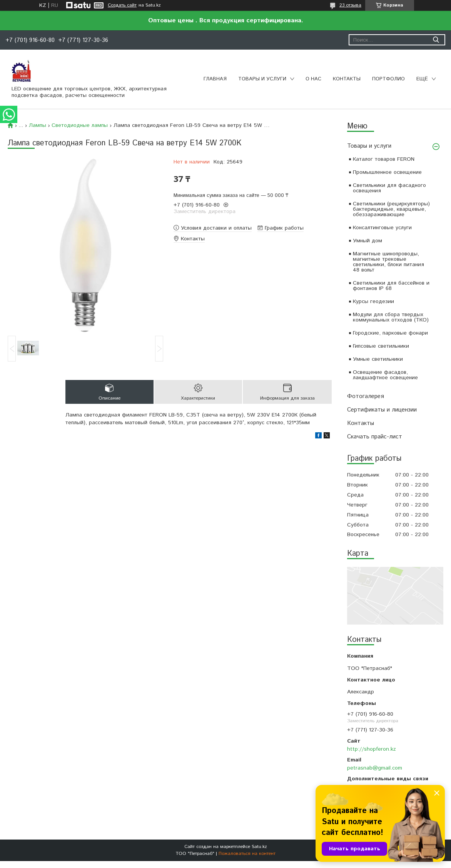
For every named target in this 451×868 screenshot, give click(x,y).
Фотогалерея (366, 396)
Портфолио (388, 79)
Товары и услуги (262, 79)
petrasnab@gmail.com (375, 768)
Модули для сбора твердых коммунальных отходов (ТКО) (391, 317)
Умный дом (367, 241)
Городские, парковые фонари (390, 333)
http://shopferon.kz (372, 749)
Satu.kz (259, 847)
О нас (313, 79)
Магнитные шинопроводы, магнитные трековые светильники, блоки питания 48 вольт (388, 262)
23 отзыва (350, 5)
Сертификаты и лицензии (382, 410)
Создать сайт (122, 5)
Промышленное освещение (387, 172)
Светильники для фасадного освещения (389, 188)
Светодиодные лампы (80, 125)
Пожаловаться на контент (247, 854)
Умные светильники (378, 359)
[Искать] (436, 40)
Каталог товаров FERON (384, 159)
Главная (215, 79)
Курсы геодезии (373, 302)
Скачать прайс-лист (375, 437)
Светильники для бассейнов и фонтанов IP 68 (391, 286)
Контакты (347, 79)
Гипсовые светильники (381, 346)
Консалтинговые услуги (382, 228)
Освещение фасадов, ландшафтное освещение (385, 375)
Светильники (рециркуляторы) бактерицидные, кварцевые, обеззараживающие (391, 209)
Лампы (38, 125)
